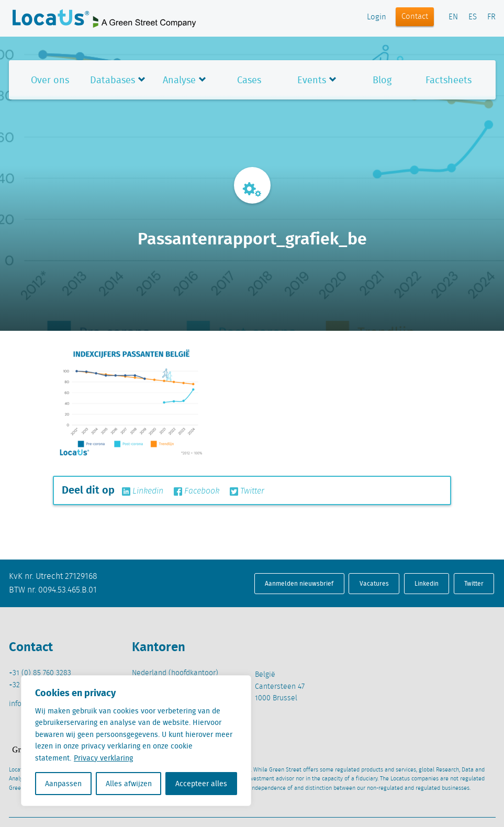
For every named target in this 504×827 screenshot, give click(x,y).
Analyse (179, 80)
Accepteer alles (201, 784)
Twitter (247, 491)
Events (312, 80)
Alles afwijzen (129, 784)
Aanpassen (63, 784)
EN (453, 17)
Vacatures (374, 583)
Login (377, 17)
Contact (415, 17)
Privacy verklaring (103, 758)
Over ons (50, 80)
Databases (113, 80)
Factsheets (449, 80)
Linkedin (143, 491)
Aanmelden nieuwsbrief (299, 583)
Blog (382, 80)
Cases (249, 80)
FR (491, 17)
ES (473, 17)
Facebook (197, 491)
